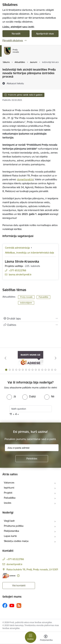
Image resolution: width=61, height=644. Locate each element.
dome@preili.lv (25, 179)
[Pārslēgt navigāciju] (31, 637)
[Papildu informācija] (18, 576)
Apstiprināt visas (45, 34)
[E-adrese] (9, 576)
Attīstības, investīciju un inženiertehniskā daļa (30, 253)
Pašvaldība (10, 498)
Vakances (9, 483)
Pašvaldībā (43, 297)
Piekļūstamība (11, 531)
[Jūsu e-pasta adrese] (32, 448)
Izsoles (8, 503)
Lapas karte (10, 536)
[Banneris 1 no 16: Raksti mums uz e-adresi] (30, 358)
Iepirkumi (9, 488)
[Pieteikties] (32, 459)
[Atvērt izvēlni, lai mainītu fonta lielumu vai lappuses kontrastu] (46, 638)
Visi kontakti (19, 585)
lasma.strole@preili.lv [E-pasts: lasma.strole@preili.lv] (20, 274)
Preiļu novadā (26, 297)
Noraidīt (16, 34)
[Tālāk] (56, 358)
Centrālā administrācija (17, 248)
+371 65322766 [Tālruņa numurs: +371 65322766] (17, 270)
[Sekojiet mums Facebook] (5, 605)
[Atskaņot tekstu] (15, 83)
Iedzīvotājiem (26, 303)
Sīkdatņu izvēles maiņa (16, 541)
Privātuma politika (14, 526)
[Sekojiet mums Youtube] (12, 605)
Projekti (8, 493)
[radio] (11, 396)
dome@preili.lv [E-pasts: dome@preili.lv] (14, 564)
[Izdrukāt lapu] (30, 318)
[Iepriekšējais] (5, 358)
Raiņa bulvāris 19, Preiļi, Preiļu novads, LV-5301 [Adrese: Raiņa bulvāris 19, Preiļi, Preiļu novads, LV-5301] (32, 569)
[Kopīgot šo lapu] (30, 325)
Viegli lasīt (9, 521)
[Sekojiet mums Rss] (19, 606)
